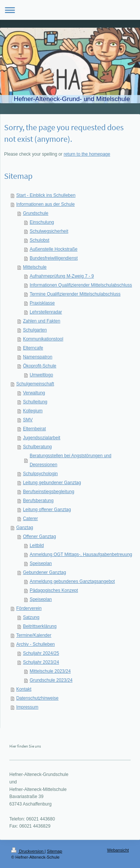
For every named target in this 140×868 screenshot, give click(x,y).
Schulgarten (35, 330)
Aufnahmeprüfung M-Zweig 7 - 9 (62, 276)
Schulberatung (37, 447)
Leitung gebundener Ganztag (52, 483)
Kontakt (24, 689)
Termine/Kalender (34, 635)
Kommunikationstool (43, 339)
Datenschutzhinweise (37, 698)
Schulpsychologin (40, 474)
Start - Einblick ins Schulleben (46, 195)
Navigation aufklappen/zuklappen (70, 10)
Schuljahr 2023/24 (41, 662)
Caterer (30, 519)
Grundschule (35, 213)
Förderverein (29, 608)
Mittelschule (35, 267)
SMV (28, 420)
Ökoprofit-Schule (39, 366)
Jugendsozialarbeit (41, 438)
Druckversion (28, 851)
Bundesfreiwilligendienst (54, 258)
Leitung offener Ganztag (47, 510)
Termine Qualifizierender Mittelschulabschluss (75, 294)
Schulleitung (35, 402)
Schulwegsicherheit (49, 231)
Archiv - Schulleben (35, 644)
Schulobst (39, 240)
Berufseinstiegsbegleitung (48, 492)
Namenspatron (38, 357)
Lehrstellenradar (46, 312)
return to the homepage (87, 154)
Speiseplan (41, 563)
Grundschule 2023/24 (51, 680)
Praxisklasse (42, 303)
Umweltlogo (41, 375)
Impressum (27, 707)
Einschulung (42, 222)
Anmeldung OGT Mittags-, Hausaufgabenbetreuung (81, 554)
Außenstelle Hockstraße (53, 249)
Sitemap (55, 851)
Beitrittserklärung (40, 626)
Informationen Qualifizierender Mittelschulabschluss (81, 285)
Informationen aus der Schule (45, 204)
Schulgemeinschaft (35, 384)
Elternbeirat (34, 429)
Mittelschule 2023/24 (50, 671)
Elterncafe (33, 348)
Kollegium (33, 411)
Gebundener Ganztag (44, 572)
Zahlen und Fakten (41, 321)
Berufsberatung (38, 501)
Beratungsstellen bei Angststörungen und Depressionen (70, 460)
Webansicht (118, 850)
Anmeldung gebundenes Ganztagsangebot (72, 581)
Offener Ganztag (39, 537)
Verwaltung (34, 393)
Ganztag (24, 528)
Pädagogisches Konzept (54, 590)
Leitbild (37, 545)
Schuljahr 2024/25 (41, 653)
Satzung (31, 617)
